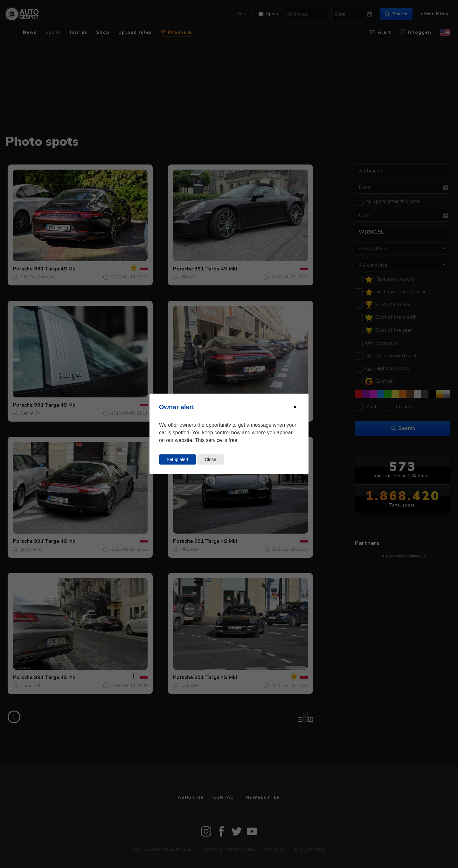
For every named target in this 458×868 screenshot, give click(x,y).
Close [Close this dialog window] (211, 459)
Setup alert (177, 459)
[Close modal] (295, 407)
